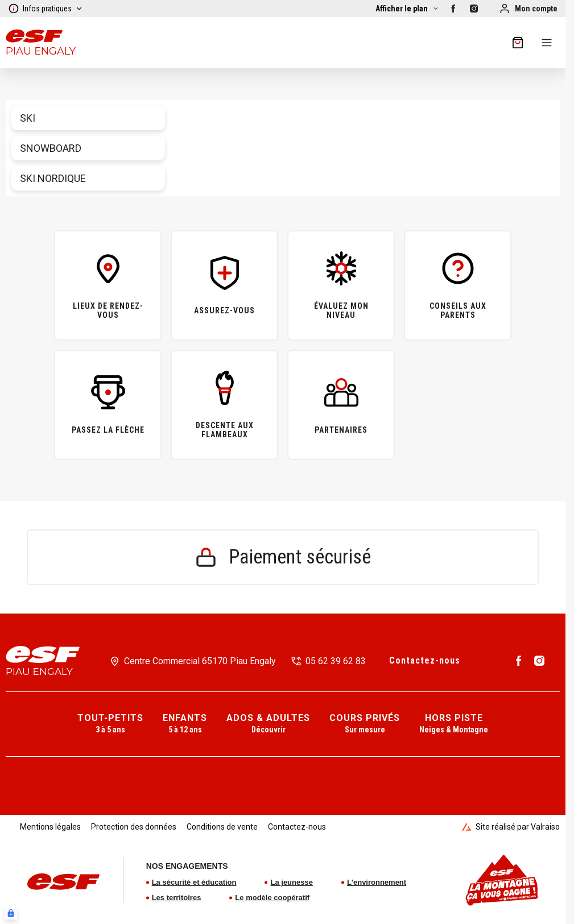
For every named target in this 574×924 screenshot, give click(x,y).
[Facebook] (453, 9)
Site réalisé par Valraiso (511, 827)
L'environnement (377, 882)
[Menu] (547, 43)
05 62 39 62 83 (336, 661)
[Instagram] (474, 9)
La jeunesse (291, 882)
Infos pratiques (46, 9)
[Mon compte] (528, 9)
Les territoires (177, 898)
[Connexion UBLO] (11, 913)
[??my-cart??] (518, 43)
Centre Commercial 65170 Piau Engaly (200, 661)
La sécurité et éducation (194, 882)
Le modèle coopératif (272, 898)
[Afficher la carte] (407, 9)
